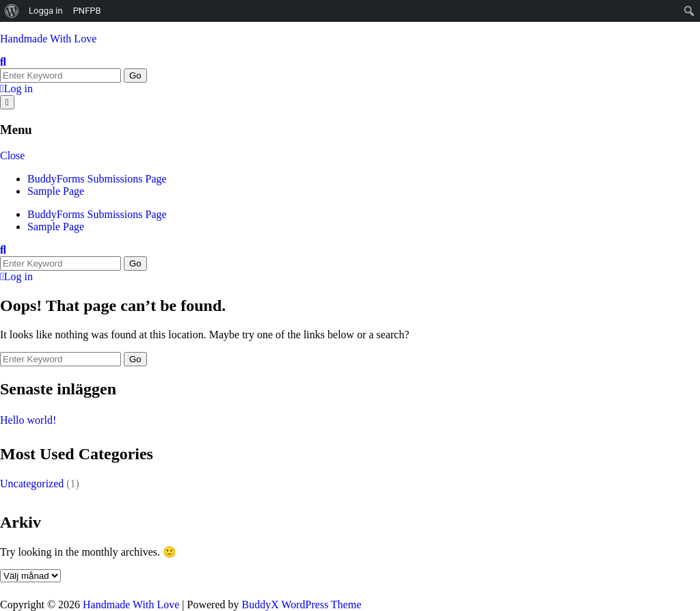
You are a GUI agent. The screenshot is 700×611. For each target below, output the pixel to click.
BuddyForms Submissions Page (97, 179)
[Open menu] (7, 102)
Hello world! (28, 420)
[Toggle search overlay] (3, 62)
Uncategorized (32, 484)
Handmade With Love (48, 39)
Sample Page (56, 191)
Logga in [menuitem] (46, 11)
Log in (16, 89)
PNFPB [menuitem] (87, 11)
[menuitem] (12, 11)
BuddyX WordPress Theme (301, 605)
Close (12, 155)
